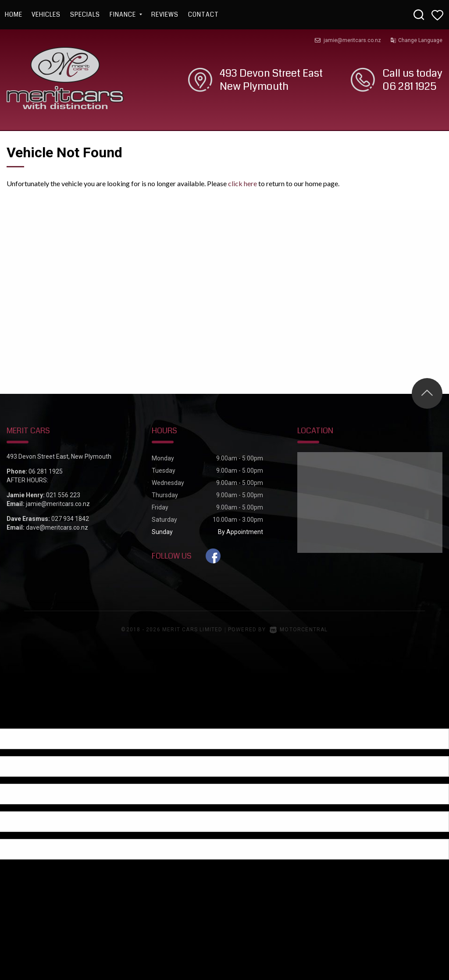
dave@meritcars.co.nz (57, 527)
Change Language (416, 40)
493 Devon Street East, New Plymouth (59, 456)
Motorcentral (299, 630)
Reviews (165, 14)
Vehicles (46, 14)
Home (14, 14)
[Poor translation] (21, 721)
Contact (203, 14)
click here (242, 183)
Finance (126, 14)
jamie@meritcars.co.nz (352, 40)
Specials (85, 14)
